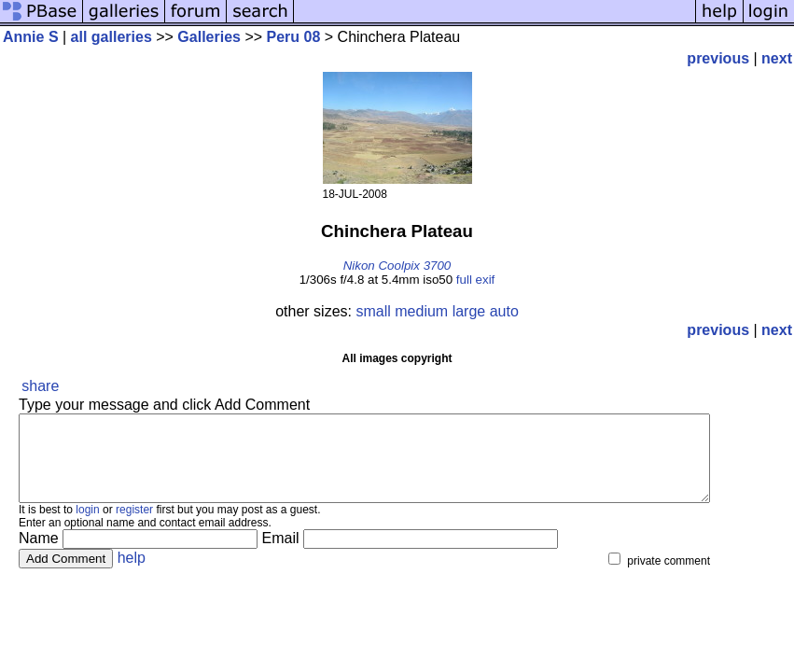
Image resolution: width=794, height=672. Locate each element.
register (134, 526)
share (40, 386)
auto (504, 311)
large (469, 311)
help (132, 574)
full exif (475, 280)
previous (718, 58)
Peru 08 (294, 37)
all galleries (111, 37)
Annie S (31, 37)
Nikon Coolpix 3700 (397, 266)
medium (421, 311)
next (777, 58)
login (87, 526)
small (373, 311)
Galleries (209, 37)
